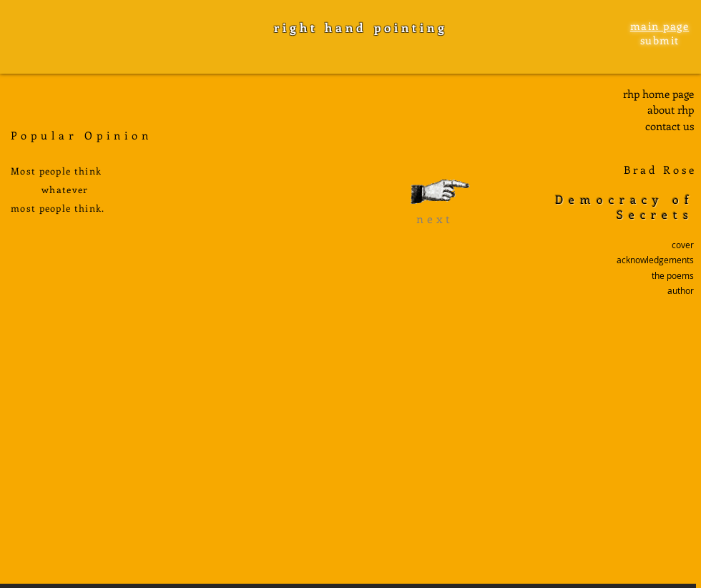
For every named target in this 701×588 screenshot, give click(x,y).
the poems (673, 275)
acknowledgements (655, 260)
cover (683, 245)
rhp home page (658, 94)
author (681, 290)
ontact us (672, 126)
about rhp (671, 109)
